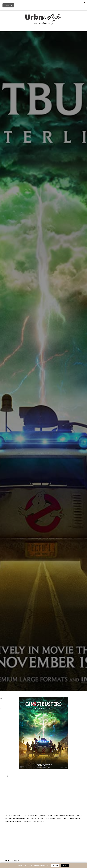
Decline (65, 865)
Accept (55, 865)
